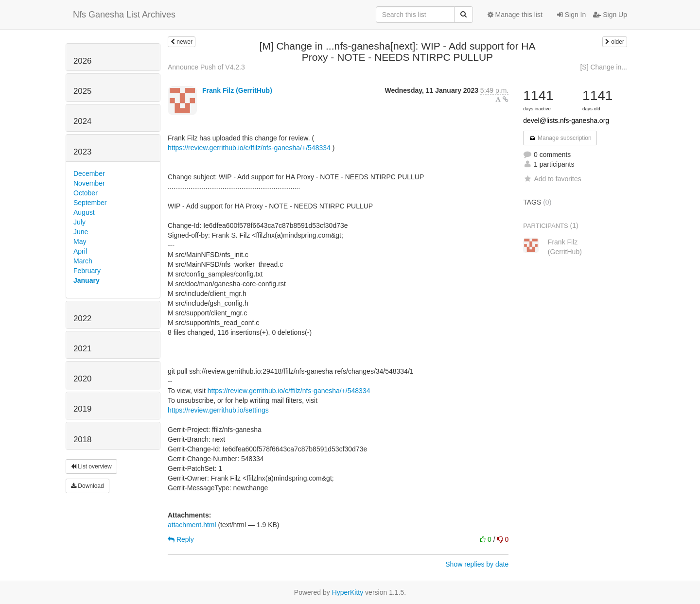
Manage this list (515, 15)
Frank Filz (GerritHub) (237, 90)
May (80, 242)
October (86, 193)
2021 (82, 349)
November (89, 183)
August (84, 212)
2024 (82, 121)
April (80, 251)
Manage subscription (560, 138)
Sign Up (610, 15)
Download (87, 486)
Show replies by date (477, 564)
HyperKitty (348, 592)
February (87, 271)
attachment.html (192, 525)
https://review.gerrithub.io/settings (218, 410)
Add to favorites (552, 179)
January (87, 280)
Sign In (571, 15)
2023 (82, 152)
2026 (82, 61)
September (90, 203)
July (79, 222)
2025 (82, 91)
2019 (82, 409)
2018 (82, 440)
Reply (181, 539)
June (81, 232)
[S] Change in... (604, 67)
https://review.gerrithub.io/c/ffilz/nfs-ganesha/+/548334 (249, 148)
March (83, 261)
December (89, 173)
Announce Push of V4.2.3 (206, 67)
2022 (82, 319)
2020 (82, 379)
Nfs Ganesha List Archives (124, 15)
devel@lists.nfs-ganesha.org (566, 121)
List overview (91, 466)
